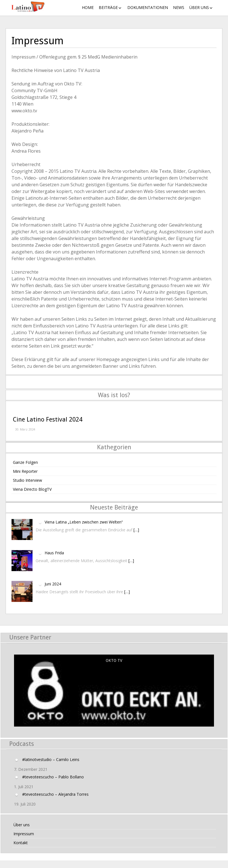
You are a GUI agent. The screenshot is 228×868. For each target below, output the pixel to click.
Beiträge (108, 7)
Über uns (199, 7)
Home (88, 7)
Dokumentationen (148, 7)
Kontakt (21, 843)
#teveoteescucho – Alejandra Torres (55, 794)
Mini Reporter (25, 471)
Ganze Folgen (25, 462)
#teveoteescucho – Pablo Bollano (53, 777)
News (179, 7)
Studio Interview (27, 480)
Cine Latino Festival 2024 (48, 419)
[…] (136, 530)
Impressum (24, 834)
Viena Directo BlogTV (32, 489)
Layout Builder (114, 865)
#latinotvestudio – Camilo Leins (51, 759)
